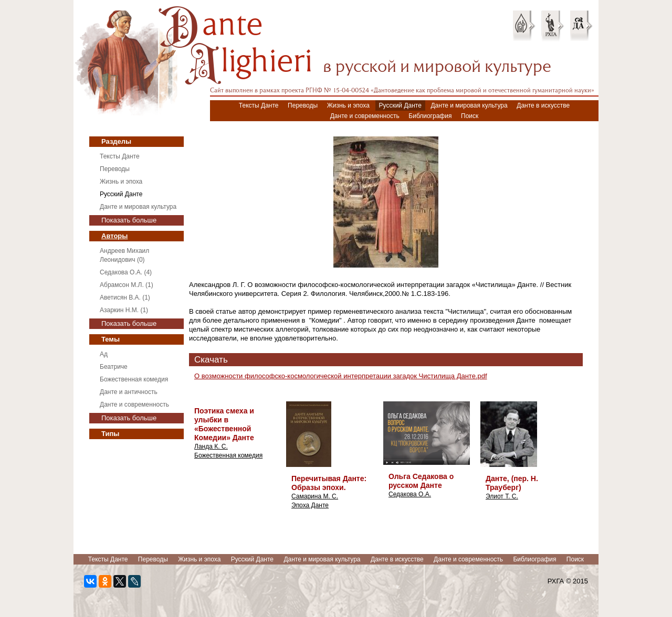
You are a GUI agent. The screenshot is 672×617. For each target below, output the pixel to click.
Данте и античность (129, 392)
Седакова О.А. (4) (126, 272)
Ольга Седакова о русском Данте (421, 481)
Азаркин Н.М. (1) (124, 310)
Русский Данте (400, 105)
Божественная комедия (134, 379)
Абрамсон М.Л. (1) (127, 285)
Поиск (470, 116)
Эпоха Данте (310, 505)
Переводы (303, 105)
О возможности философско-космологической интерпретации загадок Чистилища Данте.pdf (341, 376)
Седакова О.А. (410, 494)
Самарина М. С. (315, 496)
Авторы (114, 236)
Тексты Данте (259, 105)
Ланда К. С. (211, 446)
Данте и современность (365, 116)
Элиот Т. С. (502, 496)
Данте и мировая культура (469, 105)
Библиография (430, 116)
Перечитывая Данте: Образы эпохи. (329, 483)
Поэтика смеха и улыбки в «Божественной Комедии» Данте (224, 424)
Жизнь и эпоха (348, 105)
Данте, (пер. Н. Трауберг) (512, 483)
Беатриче (114, 367)
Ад (104, 354)
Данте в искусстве (543, 105)
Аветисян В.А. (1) (125, 297)
